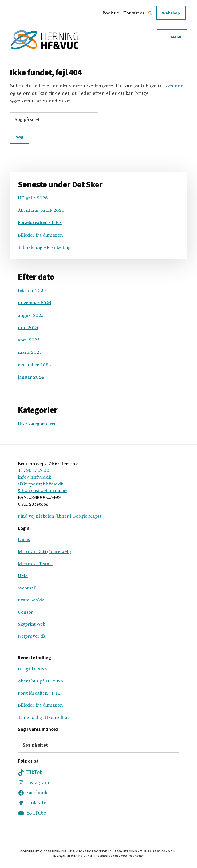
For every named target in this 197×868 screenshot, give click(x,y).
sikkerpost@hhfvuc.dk (41, 484)
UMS (23, 576)
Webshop (171, 13)
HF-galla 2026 (33, 198)
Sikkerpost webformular (43, 491)
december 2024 (34, 365)
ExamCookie (31, 600)
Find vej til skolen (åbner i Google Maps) (59, 516)
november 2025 (35, 303)
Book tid (111, 13)
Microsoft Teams (35, 564)
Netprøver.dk (32, 636)
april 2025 (29, 340)
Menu (176, 37)
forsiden (174, 86)
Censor (25, 612)
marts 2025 (30, 352)
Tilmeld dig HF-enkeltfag (44, 247)
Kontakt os (134, 13)
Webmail (27, 588)
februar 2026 (32, 290)
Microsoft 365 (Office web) (44, 552)
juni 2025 (28, 328)
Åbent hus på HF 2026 (41, 210)
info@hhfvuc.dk (34, 477)
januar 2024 (31, 377)
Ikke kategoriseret (37, 424)
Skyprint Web (32, 624)
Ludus (24, 540)
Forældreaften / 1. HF (40, 223)
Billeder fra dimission (40, 235)
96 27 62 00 (38, 470)
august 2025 (31, 315)
